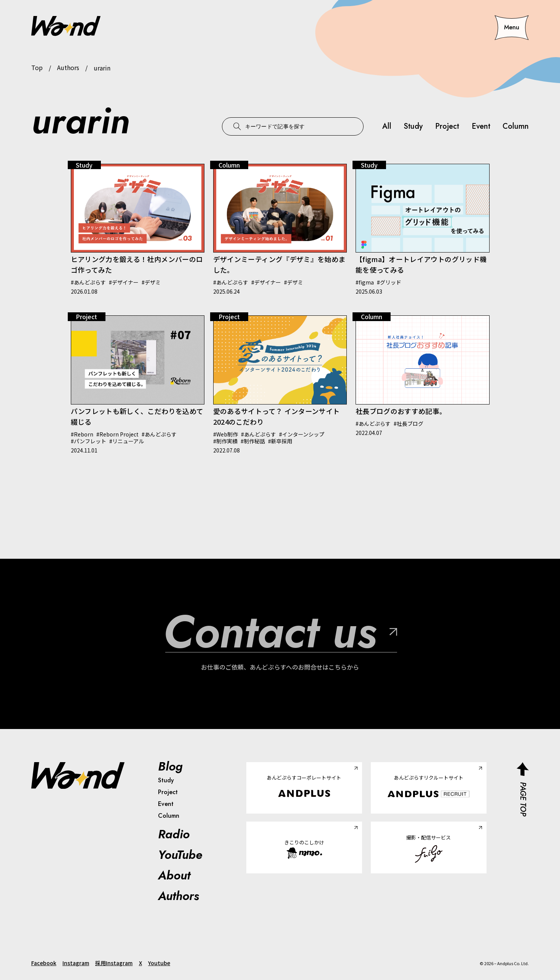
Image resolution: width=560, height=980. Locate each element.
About (174, 875)
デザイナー (125, 282)
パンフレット (90, 441)
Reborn (84, 434)
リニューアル (128, 441)
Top (37, 68)
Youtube (159, 963)
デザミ (153, 282)
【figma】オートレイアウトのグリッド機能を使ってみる (421, 264)
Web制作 (227, 434)
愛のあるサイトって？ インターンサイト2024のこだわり (277, 416)
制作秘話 (254, 441)
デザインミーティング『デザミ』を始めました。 (279, 264)
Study (413, 126)
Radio (174, 834)
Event (481, 126)
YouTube (180, 855)
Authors (68, 68)
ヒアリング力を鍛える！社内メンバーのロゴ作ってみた (137, 264)
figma (366, 282)
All (386, 126)
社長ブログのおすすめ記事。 (401, 411)
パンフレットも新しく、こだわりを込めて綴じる (137, 416)
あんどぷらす (90, 282)
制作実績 (227, 441)
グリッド (391, 282)
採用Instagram (114, 963)
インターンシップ (303, 434)
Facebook (44, 963)
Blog (170, 766)
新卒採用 (282, 441)
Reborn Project (119, 434)
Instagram (76, 963)
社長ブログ (410, 424)
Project (447, 126)
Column (516, 126)
